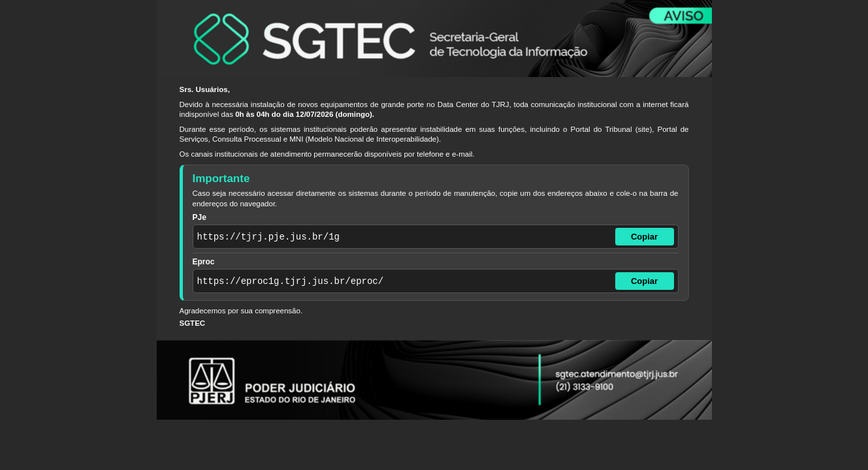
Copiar (644, 237)
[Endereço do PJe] (403, 237)
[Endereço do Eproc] (403, 281)
